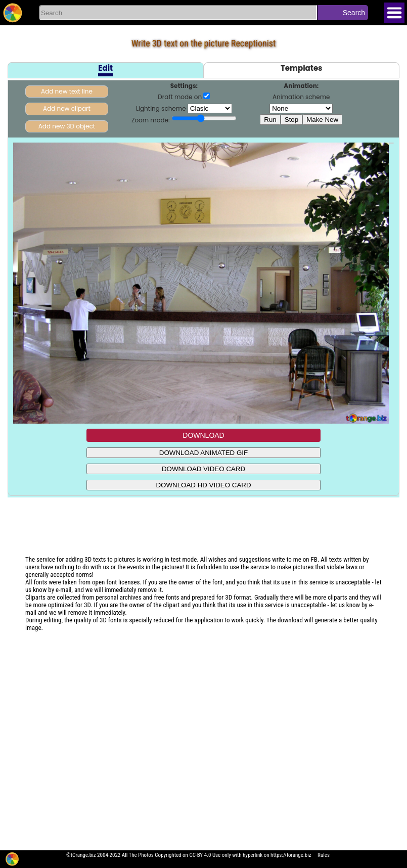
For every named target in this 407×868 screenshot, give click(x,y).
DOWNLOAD (203, 435)
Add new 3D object (67, 126)
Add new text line (67, 91)
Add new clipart (67, 108)
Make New (322, 120)
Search (354, 13)
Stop (291, 120)
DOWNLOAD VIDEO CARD (203, 469)
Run (270, 120)
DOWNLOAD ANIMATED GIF (203, 453)
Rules (324, 855)
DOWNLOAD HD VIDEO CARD (203, 485)
